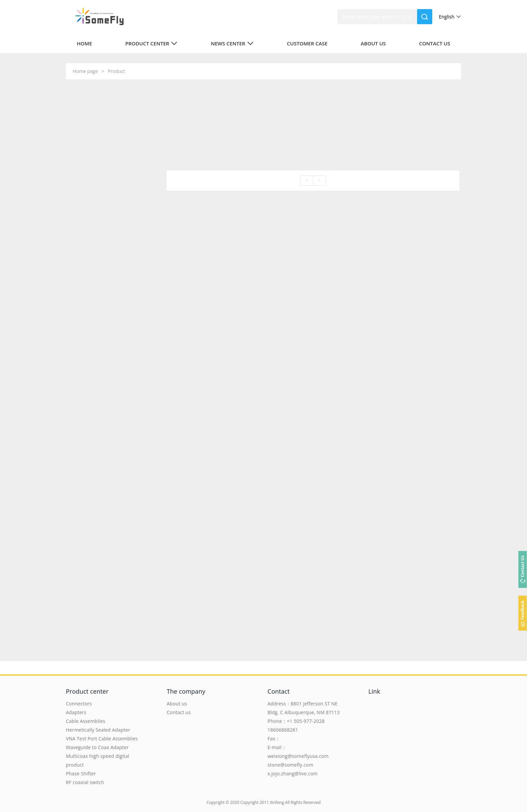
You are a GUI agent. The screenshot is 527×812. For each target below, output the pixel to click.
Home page (85, 71)
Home (85, 43)
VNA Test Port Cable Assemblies (102, 739)
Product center (152, 43)
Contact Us (522, 566)
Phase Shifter (81, 774)
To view (125, 286)
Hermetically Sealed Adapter (98, 730)
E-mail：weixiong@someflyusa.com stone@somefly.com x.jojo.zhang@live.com (298, 760)
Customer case (307, 43)
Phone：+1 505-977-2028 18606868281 (296, 725)
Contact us (435, 43)
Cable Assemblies (86, 721)
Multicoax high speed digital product (97, 760)
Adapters (76, 712)
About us (373, 43)
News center (232, 43)
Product (116, 71)
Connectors (79, 704)
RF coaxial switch (85, 782)
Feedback (522, 610)
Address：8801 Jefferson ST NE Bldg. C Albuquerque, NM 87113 (304, 708)
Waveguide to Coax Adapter (97, 747)
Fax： (274, 739)
